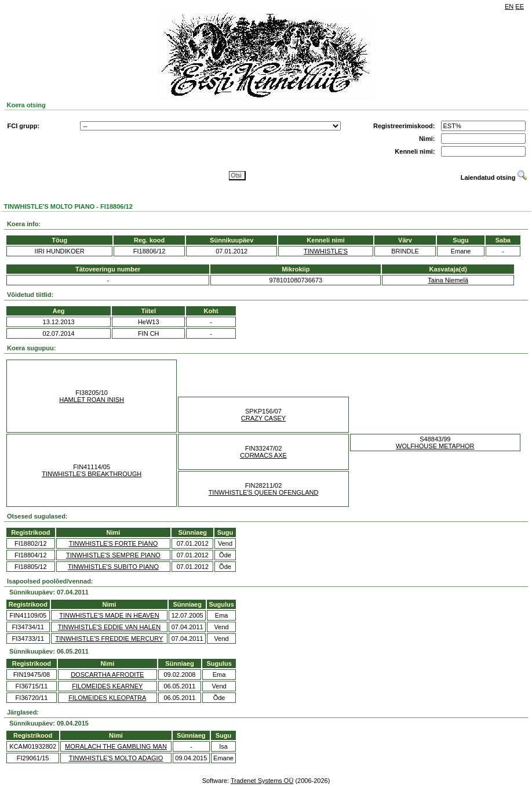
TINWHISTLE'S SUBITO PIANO (113, 567)
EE (520, 6)
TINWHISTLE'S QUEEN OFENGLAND (264, 492)
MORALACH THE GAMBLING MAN (116, 746)
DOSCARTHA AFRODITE (107, 674)
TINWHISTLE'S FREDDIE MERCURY (110, 639)
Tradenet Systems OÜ (262, 781)
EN (509, 6)
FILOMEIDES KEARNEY (107, 686)
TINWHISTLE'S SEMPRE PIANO (113, 555)
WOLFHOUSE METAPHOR (435, 446)
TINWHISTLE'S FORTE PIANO (113, 543)
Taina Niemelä (448, 280)
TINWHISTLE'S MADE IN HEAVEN (109, 615)
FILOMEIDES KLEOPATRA (107, 698)
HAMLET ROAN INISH (92, 400)
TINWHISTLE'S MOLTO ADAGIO (116, 758)
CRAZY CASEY (263, 418)
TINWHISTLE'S (326, 251)
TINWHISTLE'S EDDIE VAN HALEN (109, 627)
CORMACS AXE (263, 455)
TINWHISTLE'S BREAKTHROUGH (92, 474)
